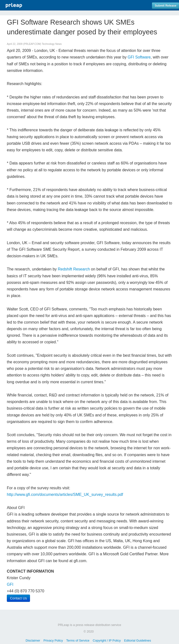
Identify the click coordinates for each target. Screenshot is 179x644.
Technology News (52, 44)
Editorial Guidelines (138, 640)
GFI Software (139, 57)
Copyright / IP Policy (107, 640)
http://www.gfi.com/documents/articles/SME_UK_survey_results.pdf (65, 495)
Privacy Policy (53, 640)
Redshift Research (74, 269)
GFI (10, 584)
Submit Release (165, 6)
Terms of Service (78, 640)
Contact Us (18, 598)
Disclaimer (33, 640)
